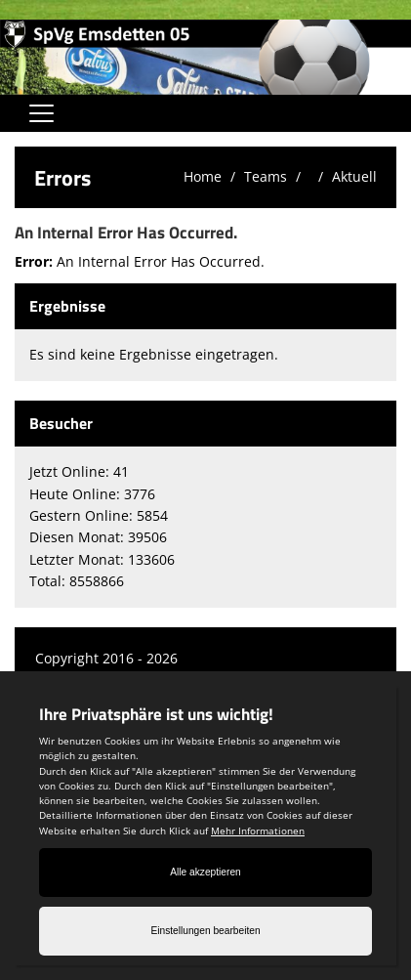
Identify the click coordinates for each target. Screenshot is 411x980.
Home (203, 176)
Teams (266, 176)
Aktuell (354, 176)
